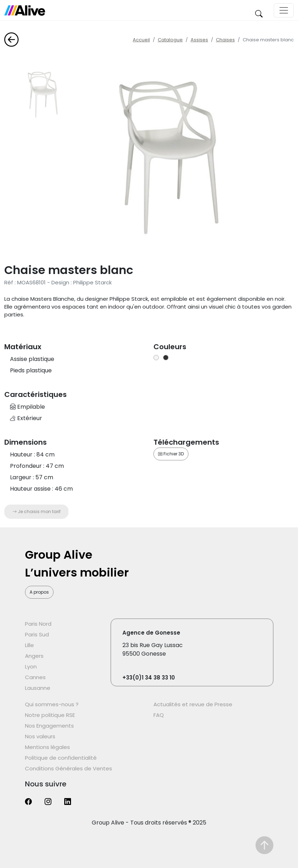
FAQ (159, 715)
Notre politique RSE (50, 715)
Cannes (35, 677)
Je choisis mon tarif (37, 511)
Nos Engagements (49, 726)
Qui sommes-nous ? (52, 704)
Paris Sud (37, 634)
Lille (29, 645)
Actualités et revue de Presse (193, 704)
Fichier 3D (171, 454)
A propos (39, 592)
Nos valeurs (40, 736)
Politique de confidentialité (61, 758)
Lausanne (38, 688)
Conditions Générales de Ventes (69, 768)
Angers (34, 656)
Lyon (31, 666)
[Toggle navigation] (284, 10)
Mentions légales (47, 747)
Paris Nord (38, 624)
